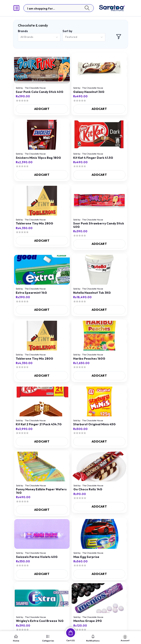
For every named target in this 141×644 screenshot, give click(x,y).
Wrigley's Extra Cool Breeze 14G (40, 621)
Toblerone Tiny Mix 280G (34, 223)
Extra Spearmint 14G (31, 293)
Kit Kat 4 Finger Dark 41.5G (93, 158)
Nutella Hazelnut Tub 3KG (92, 293)
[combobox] (39, 37)
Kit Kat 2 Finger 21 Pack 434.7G (39, 424)
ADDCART (42, 109)
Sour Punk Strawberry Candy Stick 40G (99, 225)
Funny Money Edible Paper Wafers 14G (41, 491)
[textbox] (59, 8)
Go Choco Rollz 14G (88, 489)
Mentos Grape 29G (88, 621)
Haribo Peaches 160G (89, 359)
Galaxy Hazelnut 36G (89, 92)
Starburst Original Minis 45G (94, 424)
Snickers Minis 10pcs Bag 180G (38, 158)
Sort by (67, 31)
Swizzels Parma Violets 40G (37, 557)
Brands (23, 31)
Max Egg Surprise (86, 557)
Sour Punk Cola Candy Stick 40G (40, 92)
